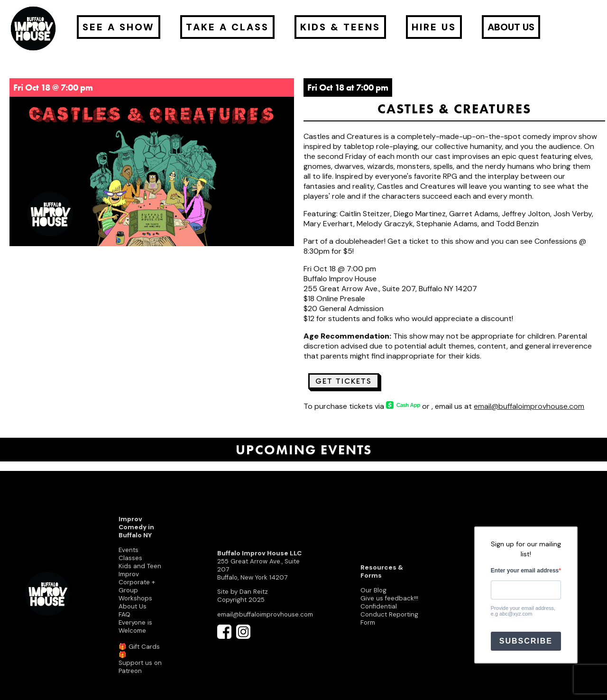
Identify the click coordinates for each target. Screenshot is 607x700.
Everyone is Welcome (135, 626)
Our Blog (373, 590)
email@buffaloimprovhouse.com (529, 406)
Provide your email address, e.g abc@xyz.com (523, 611)
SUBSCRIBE (526, 641)
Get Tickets (344, 381)
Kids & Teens (340, 27)
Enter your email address (525, 571)
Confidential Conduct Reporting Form (389, 614)
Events (129, 550)
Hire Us (434, 27)
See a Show (119, 27)
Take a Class (227, 27)
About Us (133, 606)
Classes (130, 558)
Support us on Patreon (140, 667)
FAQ (124, 614)
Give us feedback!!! (389, 598)
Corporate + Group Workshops (137, 590)
